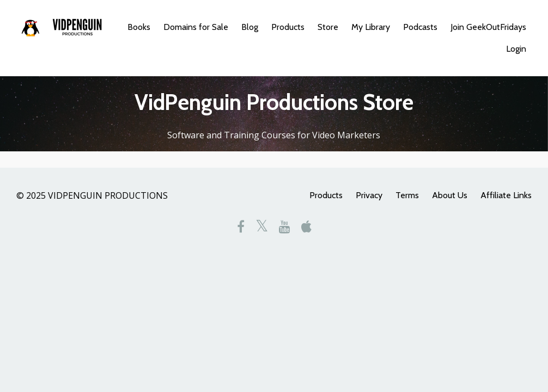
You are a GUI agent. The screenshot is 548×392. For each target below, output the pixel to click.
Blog (250, 27)
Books (139, 27)
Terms (407, 195)
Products (288, 27)
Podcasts (420, 27)
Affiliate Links (506, 195)
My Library (371, 27)
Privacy (369, 195)
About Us (450, 195)
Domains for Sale (196, 27)
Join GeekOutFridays (488, 27)
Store (328, 27)
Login (516, 49)
